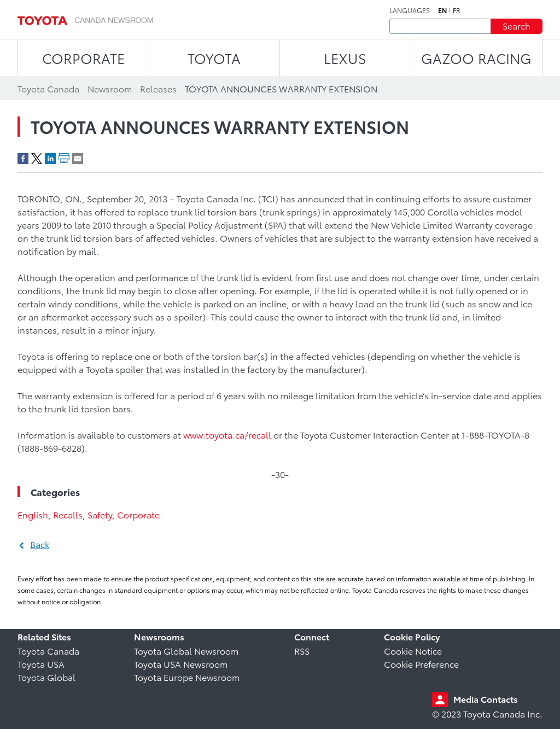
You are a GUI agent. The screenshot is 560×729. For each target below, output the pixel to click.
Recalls (68, 514)
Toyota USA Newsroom (181, 664)
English (33, 514)
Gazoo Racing (476, 58)
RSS (302, 651)
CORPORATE (83, 58)
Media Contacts (486, 699)
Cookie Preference (421, 664)
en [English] (442, 10)
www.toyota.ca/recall (227, 435)
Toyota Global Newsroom (186, 651)
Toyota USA (41, 664)
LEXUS (345, 58)
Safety (100, 514)
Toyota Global (46, 677)
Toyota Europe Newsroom (187, 677)
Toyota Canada (48, 651)
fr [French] (457, 10)
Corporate (138, 514)
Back (40, 544)
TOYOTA (214, 58)
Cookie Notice (413, 651)
